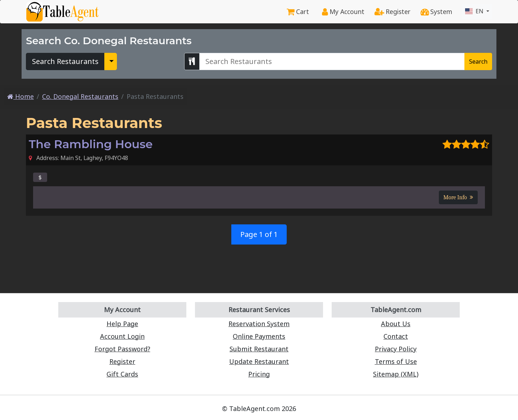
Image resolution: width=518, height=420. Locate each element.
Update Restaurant (259, 361)
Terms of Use (396, 361)
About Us (396, 324)
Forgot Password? (122, 349)
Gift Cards (122, 374)
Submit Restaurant (259, 349)
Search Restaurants (65, 61)
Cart (298, 12)
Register (392, 12)
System (436, 12)
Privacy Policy (396, 349)
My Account (343, 12)
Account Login (122, 336)
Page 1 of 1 (259, 234)
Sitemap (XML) (396, 374)
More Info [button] (458, 197)
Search (478, 61)
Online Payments (259, 336)
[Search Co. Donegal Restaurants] (332, 61)
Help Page (122, 324)
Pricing (259, 374)
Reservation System (259, 324)
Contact (396, 336)
